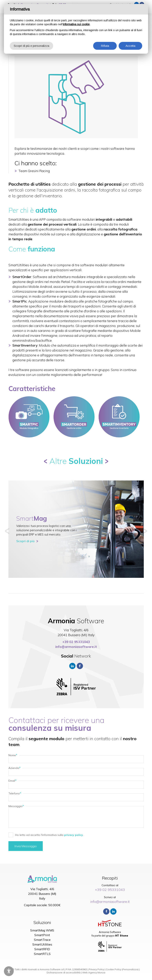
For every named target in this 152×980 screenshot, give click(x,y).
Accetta (130, 46)
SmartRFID (42, 949)
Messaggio (16, 806)
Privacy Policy (96, 969)
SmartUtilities (42, 944)
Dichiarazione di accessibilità (64, 972)
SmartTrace (42, 940)
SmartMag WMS (42, 930)
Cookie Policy (114, 969)
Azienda (15, 768)
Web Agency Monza (94, 972)
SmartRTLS (42, 954)
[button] (7, 531)
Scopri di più (25, 541)
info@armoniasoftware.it (76, 647)
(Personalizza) (130, 969)
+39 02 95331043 (76, 642)
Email (12, 781)
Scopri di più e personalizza (31, 46)
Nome (13, 755)
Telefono (15, 793)
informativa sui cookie (76, 24)
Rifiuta (105, 46)
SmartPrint (42, 935)
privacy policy (74, 835)
